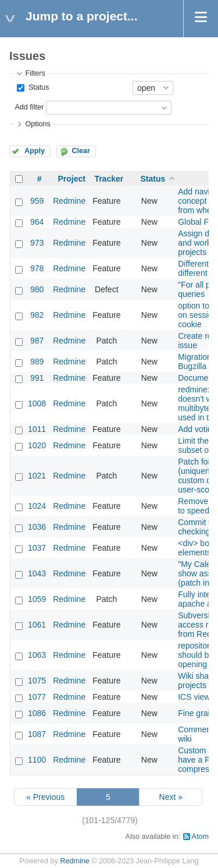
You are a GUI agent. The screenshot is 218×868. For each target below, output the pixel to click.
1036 (37, 527)
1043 (37, 573)
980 (37, 289)
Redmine (69, 201)
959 (37, 201)
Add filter (29, 107)
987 (37, 341)
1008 (37, 403)
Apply (35, 151)
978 (37, 268)
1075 (37, 681)
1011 (37, 429)
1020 (37, 445)
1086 (37, 713)
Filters (35, 73)
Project (71, 179)
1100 (37, 760)
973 (37, 243)
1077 (37, 697)
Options (37, 124)
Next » (171, 797)
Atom (200, 837)
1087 (37, 734)
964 (37, 222)
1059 (37, 599)
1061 (37, 625)
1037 (37, 548)
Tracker (109, 179)
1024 (37, 506)
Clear (81, 151)
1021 (37, 476)
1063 (37, 655)
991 (37, 378)
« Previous (45, 797)
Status (37, 87)
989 (37, 362)
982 (37, 315)
